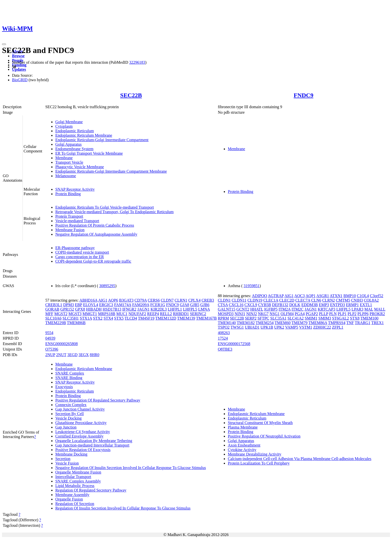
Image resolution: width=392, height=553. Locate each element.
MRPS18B (107, 314)
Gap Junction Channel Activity (80, 409)
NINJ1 (240, 314)
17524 (223, 338)
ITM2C (297, 309)
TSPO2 (224, 327)
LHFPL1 (175, 309)
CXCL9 (251, 305)
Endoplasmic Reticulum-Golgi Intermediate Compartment (102, 140)
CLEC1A (271, 300)
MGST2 (61, 314)
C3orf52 (377, 296)
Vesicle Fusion (67, 463)
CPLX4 (194, 300)
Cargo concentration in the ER (79, 257)
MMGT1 (90, 314)
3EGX (84, 355)
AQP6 (113, 300)
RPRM (223, 318)
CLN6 (316, 300)
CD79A (141, 300)
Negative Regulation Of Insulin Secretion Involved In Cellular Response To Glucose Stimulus (130, 468)
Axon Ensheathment (244, 445)
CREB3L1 (54, 305)
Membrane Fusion (70, 230)
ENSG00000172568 (234, 344)
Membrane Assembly (72, 495)
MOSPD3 (226, 314)
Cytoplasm (64, 126)
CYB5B (265, 305)
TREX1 (377, 323)
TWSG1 (237, 327)
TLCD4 (131, 318)
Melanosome (66, 176)
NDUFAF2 (137, 314)
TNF (350, 323)
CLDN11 (239, 300)
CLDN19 (255, 300)
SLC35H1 (71, 318)
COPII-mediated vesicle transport (82, 252)
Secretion (63, 459)
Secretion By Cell (69, 414)
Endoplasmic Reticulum (74, 131)
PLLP (324, 314)
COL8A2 (371, 300)
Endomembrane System (74, 149)
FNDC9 (304, 95)
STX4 (108, 318)
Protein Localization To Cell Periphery (259, 463)
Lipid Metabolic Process (75, 486)
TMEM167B (206, 318)
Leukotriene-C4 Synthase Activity (83, 432)
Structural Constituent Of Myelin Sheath (260, 423)
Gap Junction (66, 427)
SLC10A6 (53, 318)
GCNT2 (243, 309)
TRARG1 (362, 323)
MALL (380, 309)
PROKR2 (377, 314)
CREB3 (208, 300)
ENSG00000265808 (61, 344)
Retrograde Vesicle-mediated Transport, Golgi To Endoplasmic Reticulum (114, 212)
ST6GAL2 (340, 318)
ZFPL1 (338, 327)
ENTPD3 (337, 305)
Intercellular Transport (73, 477)
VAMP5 (291, 327)
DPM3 (69, 305)
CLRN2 (329, 300)
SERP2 (251, 318)
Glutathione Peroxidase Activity (81, 423)
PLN (333, 314)
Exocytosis (64, 387)
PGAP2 (312, 314)
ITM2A (284, 309)
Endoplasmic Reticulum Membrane (84, 135)
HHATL (257, 309)
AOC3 (299, 296)
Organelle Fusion (69, 499)
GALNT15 (226, 309)
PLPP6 (363, 314)
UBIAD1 (252, 327)
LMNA (204, 309)
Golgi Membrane (69, 122)
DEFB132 (280, 305)
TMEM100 (369, 318)
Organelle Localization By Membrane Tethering (94, 441)
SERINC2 (198, 314)
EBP (78, 305)
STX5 (119, 318)
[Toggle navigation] (4, 44)
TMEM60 (282, 323)
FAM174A (123, 305)
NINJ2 (252, 314)
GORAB (52, 309)
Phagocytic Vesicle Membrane (79, 167)
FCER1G (158, 305)
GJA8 (184, 305)
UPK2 (279, 327)
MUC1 (122, 314)
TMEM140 (227, 323)
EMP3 (324, 305)
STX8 (355, 318)
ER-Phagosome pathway (75, 248)
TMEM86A (318, 323)
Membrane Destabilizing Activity (254, 454)
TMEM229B (56, 323)
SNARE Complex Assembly (78, 481)
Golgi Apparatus (68, 144)
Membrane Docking (71, 454)
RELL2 (166, 314)
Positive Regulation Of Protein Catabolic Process (95, 225)
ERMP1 (352, 305)
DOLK (295, 305)
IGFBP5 (271, 309)
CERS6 (154, 300)
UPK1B (267, 327)
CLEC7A (303, 300)
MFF (49, 314)
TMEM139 (186, 318)
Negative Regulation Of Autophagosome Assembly (96, 234)
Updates (19, 69)
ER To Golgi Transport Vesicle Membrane (89, 153)
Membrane (64, 158)
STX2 (98, 318)
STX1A (86, 318)
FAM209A (141, 305)
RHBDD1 (181, 314)
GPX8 (80, 309)
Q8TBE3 (225, 349)
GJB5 (195, 305)
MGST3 (75, 314)
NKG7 (263, 314)
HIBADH (94, 309)
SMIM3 (325, 318)
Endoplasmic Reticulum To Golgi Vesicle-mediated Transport (104, 207)
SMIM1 (311, 318)
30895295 (107, 286)
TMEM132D (166, 318)
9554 (49, 333)
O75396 (52, 349)
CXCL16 (236, 305)
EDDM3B (309, 305)
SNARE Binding (69, 378)
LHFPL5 (190, 309)
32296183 (137, 62)
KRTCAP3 (326, 309)
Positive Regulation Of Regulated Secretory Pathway (98, 400)
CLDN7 (167, 300)
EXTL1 (366, 305)
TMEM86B (76, 323)
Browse (18, 56)
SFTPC (263, 318)
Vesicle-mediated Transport (77, 221)
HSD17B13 (112, 309)
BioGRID (20, 80)
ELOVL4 (90, 305)
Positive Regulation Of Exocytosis (83, 450)
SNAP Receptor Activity (75, 189)
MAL (369, 309)
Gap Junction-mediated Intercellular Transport (92, 445)
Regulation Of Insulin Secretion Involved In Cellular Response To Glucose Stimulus (123, 508)
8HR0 (94, 355)
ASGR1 (323, 296)
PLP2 (352, 314)
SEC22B (131, 95)
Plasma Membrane (243, 427)
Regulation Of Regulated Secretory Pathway (91, 490)
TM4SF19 (146, 318)
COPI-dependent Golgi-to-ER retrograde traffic (93, 261)
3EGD (72, 355)
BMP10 (350, 296)
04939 (50, 338)
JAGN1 (143, 309)
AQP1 (310, 296)
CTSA (223, 305)
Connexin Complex (71, 405)
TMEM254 (265, 323)
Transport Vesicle (69, 162)
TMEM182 (246, 323)
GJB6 (205, 305)
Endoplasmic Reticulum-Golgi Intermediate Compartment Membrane (111, 171)
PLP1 (342, 314)
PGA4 (300, 314)
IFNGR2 (129, 309)
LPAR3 (357, 309)
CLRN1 (181, 300)
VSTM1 (305, 327)
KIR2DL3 (159, 309)
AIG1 (103, 300)
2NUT (61, 355)
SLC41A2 (296, 318)
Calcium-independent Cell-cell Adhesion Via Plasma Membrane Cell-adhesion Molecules (299, 459)
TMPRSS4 (337, 323)
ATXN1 (336, 296)
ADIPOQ (259, 296)
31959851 (251, 286)
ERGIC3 (106, 305)
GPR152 (67, 309)
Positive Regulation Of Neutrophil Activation (264, 436)
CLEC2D (287, 300)
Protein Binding (68, 194)
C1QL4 (363, 296)
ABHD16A (88, 300)
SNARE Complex (70, 373)
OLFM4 (287, 314)
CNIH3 (357, 300)
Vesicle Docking (68, 418)
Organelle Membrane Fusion (78, 472)
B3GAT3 (126, 300)
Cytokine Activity (242, 450)
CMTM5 (343, 300)
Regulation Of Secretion (75, 504)
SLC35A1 (278, 318)
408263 (224, 333)
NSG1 (274, 314)
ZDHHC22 (322, 327)
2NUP (50, 355)
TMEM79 (299, 323)
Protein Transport (69, 216)
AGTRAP (276, 296)
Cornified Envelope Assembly (79, 436)
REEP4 (153, 314)
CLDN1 (224, 300)
